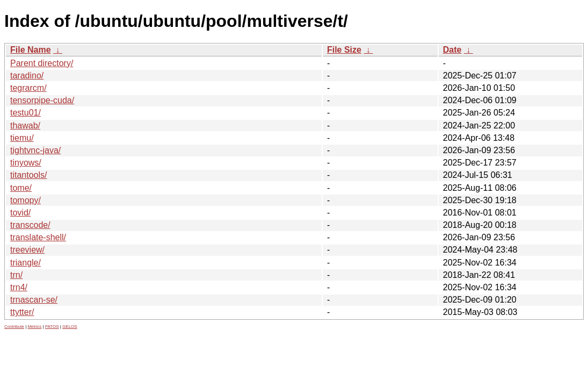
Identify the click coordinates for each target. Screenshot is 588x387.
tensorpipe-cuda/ (42, 100)
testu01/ (26, 113)
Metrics (34, 327)
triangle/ (26, 263)
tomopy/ (26, 200)
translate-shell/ (38, 237)
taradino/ (27, 76)
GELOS (70, 327)
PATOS (52, 327)
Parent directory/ (42, 63)
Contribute (14, 327)
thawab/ (25, 126)
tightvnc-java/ (35, 150)
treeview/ (27, 250)
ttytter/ (22, 312)
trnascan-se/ (34, 300)
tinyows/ (26, 163)
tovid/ (20, 213)
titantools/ (28, 175)
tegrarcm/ (28, 88)
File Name (31, 50)
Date (452, 50)
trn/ (16, 275)
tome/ (21, 188)
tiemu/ (22, 138)
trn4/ (19, 287)
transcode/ (30, 225)
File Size (344, 50)
